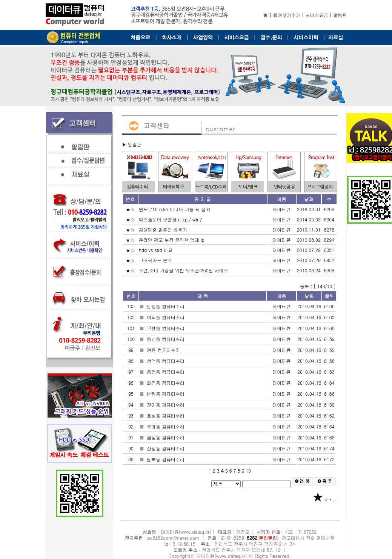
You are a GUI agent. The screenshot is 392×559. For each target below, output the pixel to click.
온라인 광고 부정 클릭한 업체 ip (172, 240)
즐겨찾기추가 (287, 15)
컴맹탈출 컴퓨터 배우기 (164, 230)
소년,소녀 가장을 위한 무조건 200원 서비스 (184, 270)
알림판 (340, 15)
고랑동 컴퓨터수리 (166, 328)
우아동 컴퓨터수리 (166, 426)
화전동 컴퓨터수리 (166, 383)
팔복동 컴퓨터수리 (166, 459)
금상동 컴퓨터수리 (166, 437)
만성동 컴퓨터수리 (166, 306)
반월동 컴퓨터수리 (166, 394)
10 (248, 471)
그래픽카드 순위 (156, 260)
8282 (252, 538)
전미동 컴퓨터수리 (166, 405)
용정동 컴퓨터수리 (166, 372)
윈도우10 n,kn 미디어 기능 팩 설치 (175, 209)
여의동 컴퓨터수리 (166, 317)
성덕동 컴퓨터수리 (166, 361)
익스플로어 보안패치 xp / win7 (171, 219)
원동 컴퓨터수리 (164, 350)
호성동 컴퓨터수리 (166, 415)
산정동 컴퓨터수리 (166, 448)
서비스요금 (317, 15)
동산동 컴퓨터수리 (166, 339)
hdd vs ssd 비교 (157, 250)
